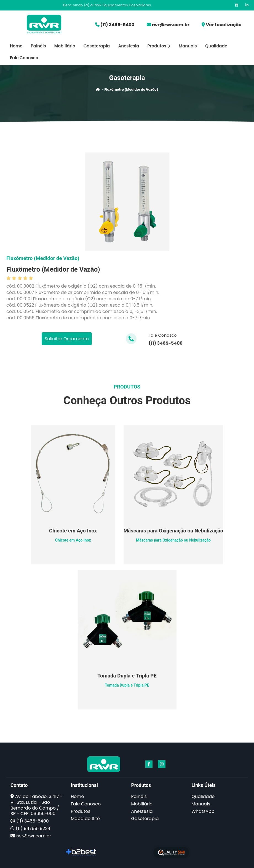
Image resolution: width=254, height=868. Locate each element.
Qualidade (216, 46)
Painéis (38, 46)
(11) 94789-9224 (33, 828)
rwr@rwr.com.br (171, 25)
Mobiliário (65, 46)
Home (16, 46)
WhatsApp (203, 811)
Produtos (159, 46)
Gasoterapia (97, 46)
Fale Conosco (24, 58)
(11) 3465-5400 (117, 25)
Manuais (188, 46)
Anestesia (129, 46)
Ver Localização (224, 25)
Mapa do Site (85, 819)
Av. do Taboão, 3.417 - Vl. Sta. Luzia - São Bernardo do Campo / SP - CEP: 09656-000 (37, 805)
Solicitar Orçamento (67, 339)
